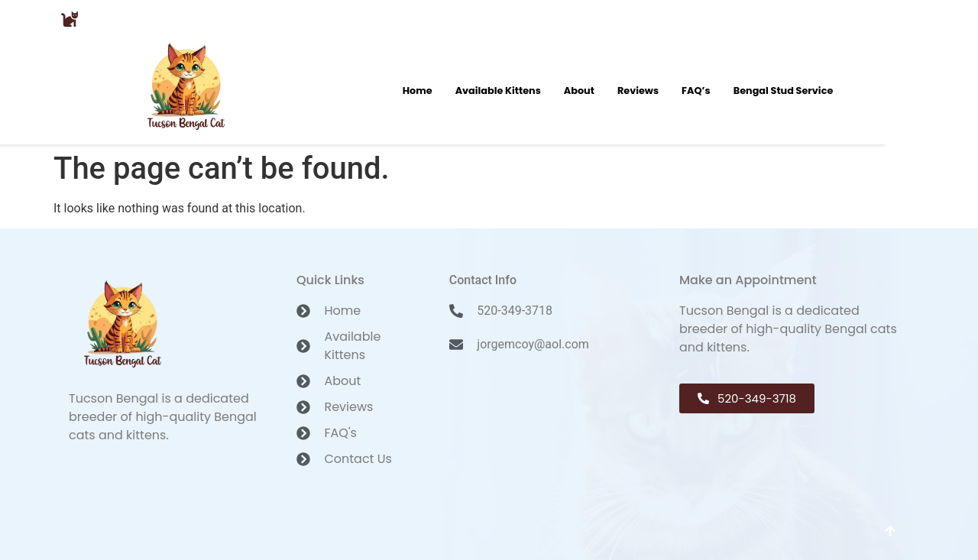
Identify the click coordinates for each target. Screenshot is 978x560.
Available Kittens (498, 91)
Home (418, 91)
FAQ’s (696, 91)
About (579, 91)
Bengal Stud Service (784, 91)
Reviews (638, 91)
